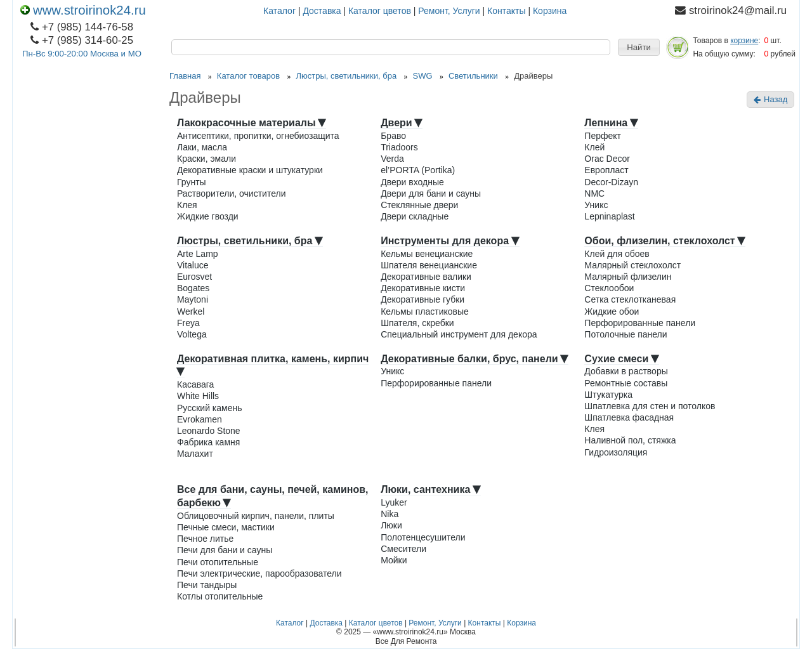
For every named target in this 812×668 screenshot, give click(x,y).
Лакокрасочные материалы (252, 123)
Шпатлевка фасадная (629, 417)
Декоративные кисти (423, 288)
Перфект (603, 136)
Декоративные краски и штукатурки (250, 170)
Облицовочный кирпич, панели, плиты (256, 516)
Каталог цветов (380, 11)
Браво (393, 136)
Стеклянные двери (419, 205)
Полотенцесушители (423, 537)
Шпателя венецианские (429, 265)
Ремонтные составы (626, 383)
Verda (392, 159)
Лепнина (611, 123)
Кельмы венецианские (427, 254)
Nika (390, 514)
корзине (744, 41)
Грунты (192, 182)
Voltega (192, 334)
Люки (391, 525)
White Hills (198, 396)
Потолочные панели (625, 334)
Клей (594, 147)
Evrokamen (200, 419)
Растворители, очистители (231, 193)
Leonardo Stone (209, 431)
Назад (770, 99)
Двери (402, 123)
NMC (594, 193)
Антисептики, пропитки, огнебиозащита (258, 136)
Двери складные (415, 216)
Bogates (193, 288)
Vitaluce (193, 265)
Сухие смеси (621, 359)
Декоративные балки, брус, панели (475, 359)
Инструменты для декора (450, 241)
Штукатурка (608, 395)
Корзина (550, 11)
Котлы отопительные (220, 596)
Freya (188, 323)
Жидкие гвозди (208, 216)
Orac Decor (607, 159)
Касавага (195, 384)
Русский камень (210, 408)
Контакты (506, 11)
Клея (187, 205)
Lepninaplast (609, 216)
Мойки (394, 560)
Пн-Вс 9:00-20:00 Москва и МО (82, 54)
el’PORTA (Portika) (418, 170)
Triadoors (399, 147)
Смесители (403, 549)
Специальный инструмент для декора (459, 334)
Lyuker (394, 502)
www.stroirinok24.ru (83, 10)
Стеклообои (609, 288)
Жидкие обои (612, 311)
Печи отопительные (218, 562)
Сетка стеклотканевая (630, 299)
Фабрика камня (208, 442)
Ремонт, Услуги (449, 11)
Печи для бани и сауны (225, 550)
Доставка (322, 11)
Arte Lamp (198, 254)
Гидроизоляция (616, 452)
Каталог (279, 11)
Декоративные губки (422, 299)
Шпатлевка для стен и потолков (650, 406)
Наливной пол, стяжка (630, 440)
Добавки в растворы (626, 371)
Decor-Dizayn (611, 182)
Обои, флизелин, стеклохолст (665, 241)
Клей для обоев (617, 254)
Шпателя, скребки (417, 323)
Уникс (596, 205)
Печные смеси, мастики (226, 527)
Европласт (606, 170)
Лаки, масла (202, 147)
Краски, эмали (206, 159)
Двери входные (412, 182)
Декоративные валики (426, 277)
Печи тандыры (207, 585)
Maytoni (193, 299)
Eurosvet (194, 277)
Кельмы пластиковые (425, 311)
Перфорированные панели (640, 323)
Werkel (191, 311)
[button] (639, 48)
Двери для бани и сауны (431, 193)
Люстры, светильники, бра (250, 241)
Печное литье (205, 539)
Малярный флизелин (628, 277)
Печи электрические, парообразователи (259, 573)
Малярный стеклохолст (632, 265)
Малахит (195, 454)
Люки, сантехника (431, 489)
